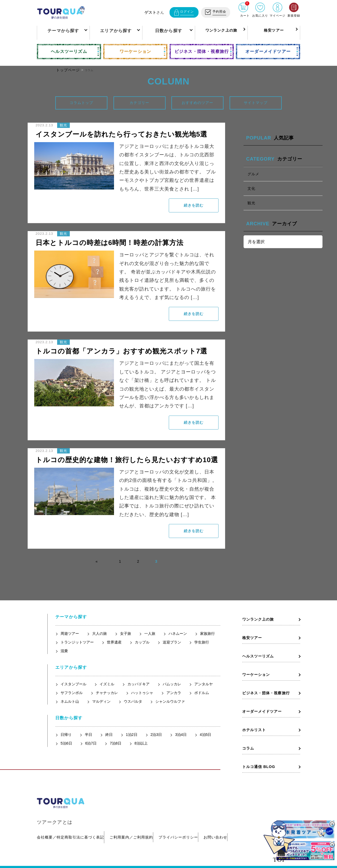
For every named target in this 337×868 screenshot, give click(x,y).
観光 (251, 203)
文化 (251, 188)
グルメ (253, 174)
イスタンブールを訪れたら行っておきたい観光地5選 (121, 134)
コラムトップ (81, 103)
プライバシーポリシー (189, 824)
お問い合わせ (231, 824)
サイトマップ (256, 103)
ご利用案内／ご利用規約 (137, 824)
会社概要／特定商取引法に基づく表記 (70, 824)
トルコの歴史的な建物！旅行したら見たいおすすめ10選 (127, 460)
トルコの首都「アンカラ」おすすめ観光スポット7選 (121, 351)
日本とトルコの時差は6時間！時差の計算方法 (110, 243)
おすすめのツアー (197, 103)
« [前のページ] (97, 561)
